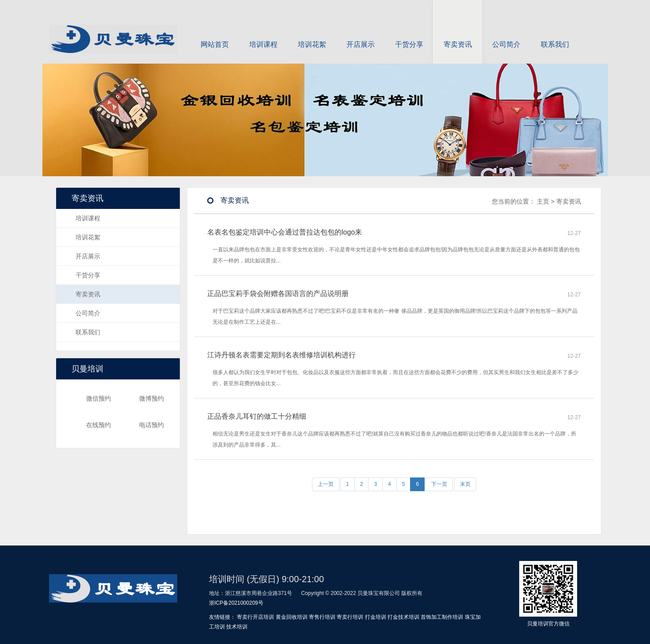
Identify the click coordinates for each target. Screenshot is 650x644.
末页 (465, 484)
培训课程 (263, 35)
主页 (543, 201)
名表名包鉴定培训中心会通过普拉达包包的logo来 (285, 232)
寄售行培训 (322, 617)
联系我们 (555, 35)
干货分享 (409, 35)
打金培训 (376, 617)
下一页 (439, 484)
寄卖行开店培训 (255, 617)
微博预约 (141, 398)
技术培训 (237, 627)
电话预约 (141, 425)
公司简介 (506, 35)
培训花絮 (312, 35)
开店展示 (361, 35)
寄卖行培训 (350, 617)
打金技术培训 (403, 617)
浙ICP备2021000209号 (236, 603)
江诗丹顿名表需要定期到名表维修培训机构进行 (281, 355)
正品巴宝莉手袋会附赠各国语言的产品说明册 (278, 294)
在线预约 (88, 425)
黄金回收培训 (292, 617)
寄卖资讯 (458, 35)
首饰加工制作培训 (442, 617)
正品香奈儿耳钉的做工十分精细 (257, 416)
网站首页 (215, 35)
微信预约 (88, 398)
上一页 (326, 484)
